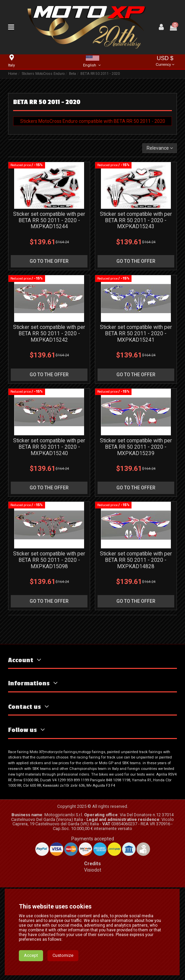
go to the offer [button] (49, 261)
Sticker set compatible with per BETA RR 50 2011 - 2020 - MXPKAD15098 (49, 560)
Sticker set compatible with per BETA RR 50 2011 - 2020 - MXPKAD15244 (49, 220)
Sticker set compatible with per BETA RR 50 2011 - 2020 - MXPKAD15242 (49, 333)
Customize (63, 969)
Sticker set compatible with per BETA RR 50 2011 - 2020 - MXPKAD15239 (136, 447)
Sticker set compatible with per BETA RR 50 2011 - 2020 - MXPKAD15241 (136, 333)
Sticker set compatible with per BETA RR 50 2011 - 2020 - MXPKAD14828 (136, 560)
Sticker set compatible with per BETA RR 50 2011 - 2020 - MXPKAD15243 (136, 220)
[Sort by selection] (159, 148)
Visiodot (93, 870)
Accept (31, 969)
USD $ (165, 62)
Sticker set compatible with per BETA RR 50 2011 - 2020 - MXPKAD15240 (49, 447)
